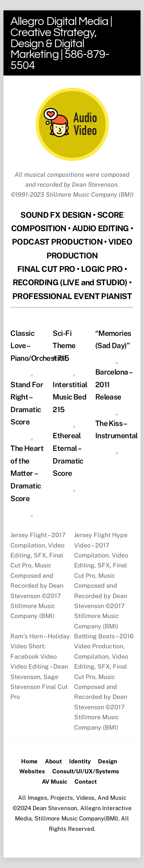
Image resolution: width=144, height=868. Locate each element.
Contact (86, 782)
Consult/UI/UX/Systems (86, 771)
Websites (32, 771)
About (53, 761)
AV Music (55, 782)
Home (29, 761)
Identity (80, 761)
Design (108, 761)
